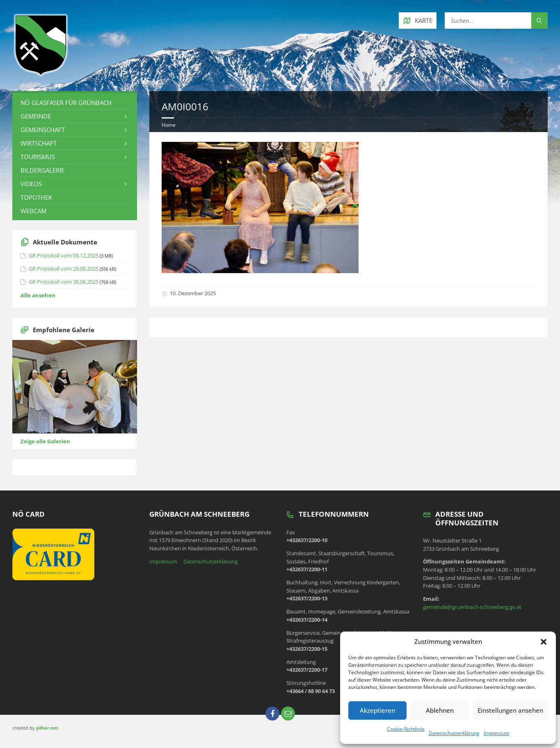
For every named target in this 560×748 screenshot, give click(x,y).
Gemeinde (36, 116)
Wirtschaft (39, 143)
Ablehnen (440, 710)
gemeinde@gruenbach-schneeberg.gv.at (472, 607)
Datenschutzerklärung (454, 733)
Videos (31, 184)
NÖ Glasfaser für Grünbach (66, 103)
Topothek (36, 197)
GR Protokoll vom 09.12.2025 (64, 255)
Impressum (497, 733)
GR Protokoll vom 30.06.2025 (64, 282)
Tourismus (38, 157)
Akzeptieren (377, 710)
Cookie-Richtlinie (406, 729)
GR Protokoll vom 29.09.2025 (64, 269)
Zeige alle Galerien (45, 441)
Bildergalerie (42, 170)
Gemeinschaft (43, 130)
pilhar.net (47, 728)
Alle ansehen (38, 295)
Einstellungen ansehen (510, 710)
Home (169, 125)
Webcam (33, 211)
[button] (544, 642)
